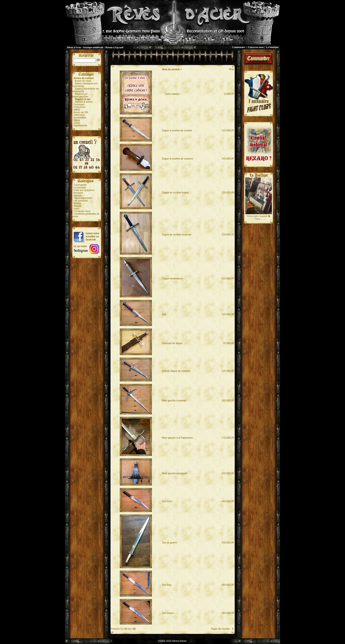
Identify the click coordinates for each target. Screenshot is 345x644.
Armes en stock (83, 81)
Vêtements (79, 115)
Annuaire (78, 193)
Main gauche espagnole (175, 473)
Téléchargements (83, 198)
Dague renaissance (172, 279)
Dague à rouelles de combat (177, 130)
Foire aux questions (84, 190)
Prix (232, 69)
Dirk (164, 314)
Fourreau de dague (172, 343)
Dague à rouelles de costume (177, 159)
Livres (77, 123)
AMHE (77, 110)
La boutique (272, 47)
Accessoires (80, 118)
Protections (80, 107)
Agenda (78, 195)
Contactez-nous (256, 47)
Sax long (167, 585)
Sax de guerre (169, 543)
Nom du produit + (172, 69)
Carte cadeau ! (171, 94)
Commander (239, 47)
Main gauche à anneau (174, 401)
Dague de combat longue (175, 193)
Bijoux (77, 120)
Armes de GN (81, 112)
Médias (77, 203)
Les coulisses (81, 201)
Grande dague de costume (176, 371)
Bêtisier (77, 206)
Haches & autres (84, 102)
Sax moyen (168, 613)
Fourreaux (79, 104)
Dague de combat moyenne (177, 235)
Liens (76, 209)
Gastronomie (80, 125)
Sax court (167, 501)
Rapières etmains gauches (80, 95)
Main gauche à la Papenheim (177, 438)
